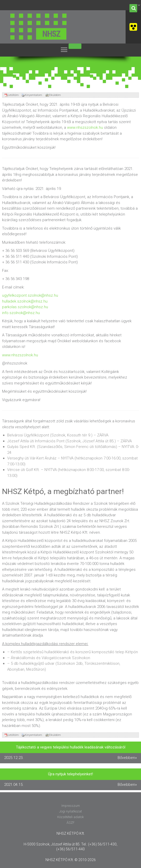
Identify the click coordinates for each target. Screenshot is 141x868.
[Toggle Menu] (75, 46)
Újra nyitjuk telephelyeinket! (70, 774)
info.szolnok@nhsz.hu (21, 313)
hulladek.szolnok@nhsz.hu (25, 301)
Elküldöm (53, 95)
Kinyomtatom (32, 95)
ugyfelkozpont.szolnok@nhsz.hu (30, 295)
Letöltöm (12, 95)
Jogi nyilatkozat (70, 811)
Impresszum (71, 806)
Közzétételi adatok (70, 817)
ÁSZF (70, 823)
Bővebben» (127, 758)
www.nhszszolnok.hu (85, 127)
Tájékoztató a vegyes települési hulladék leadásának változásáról (71, 747)
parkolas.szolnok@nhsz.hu (25, 307)
